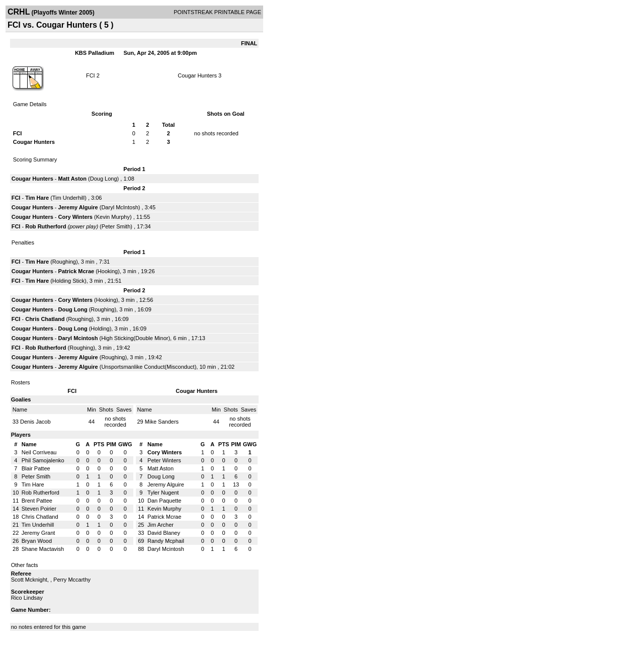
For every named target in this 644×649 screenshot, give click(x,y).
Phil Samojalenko (43, 460)
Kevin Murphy (113, 217)
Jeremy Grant (38, 533)
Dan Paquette (164, 501)
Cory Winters (75, 217)
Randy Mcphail (166, 541)
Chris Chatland (45, 319)
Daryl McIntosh (119, 207)
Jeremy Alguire (78, 207)
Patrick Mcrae (76, 271)
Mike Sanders (162, 422)
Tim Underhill (68, 198)
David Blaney (164, 533)
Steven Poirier (39, 509)
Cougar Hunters (197, 75)
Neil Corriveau (39, 452)
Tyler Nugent (163, 493)
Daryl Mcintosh (78, 338)
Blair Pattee (36, 468)
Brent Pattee (37, 501)
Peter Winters (164, 460)
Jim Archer (160, 525)
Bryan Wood (37, 541)
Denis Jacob (35, 422)
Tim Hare (37, 198)
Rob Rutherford (46, 226)
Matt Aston (72, 179)
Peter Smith (116, 226)
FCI (91, 75)
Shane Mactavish (43, 549)
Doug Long (104, 179)
